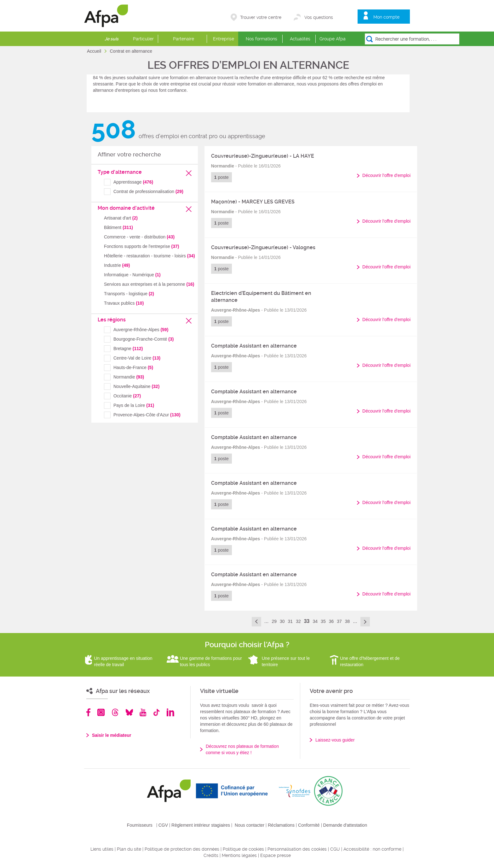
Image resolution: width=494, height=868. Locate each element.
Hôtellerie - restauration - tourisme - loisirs (149, 256)
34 (315, 621)
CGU (335, 849)
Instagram (101, 712)
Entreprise (224, 39)
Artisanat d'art (121, 218)
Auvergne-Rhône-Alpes (141, 330)
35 (323, 621)
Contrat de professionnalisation (148, 191)
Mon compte (386, 17)
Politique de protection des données (182, 849)
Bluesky (129, 712)
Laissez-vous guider (335, 740)
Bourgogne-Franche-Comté (144, 339)
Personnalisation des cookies (297, 849)
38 (348, 621)
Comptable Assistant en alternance (254, 346)
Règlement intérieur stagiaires (201, 825)
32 (298, 621)
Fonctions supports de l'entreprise (141, 246)
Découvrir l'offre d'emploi (386, 175)
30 (282, 621)
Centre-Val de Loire (137, 358)
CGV (163, 825)
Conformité (309, 825)
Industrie (117, 265)
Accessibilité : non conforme (372, 849)
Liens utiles (102, 849)
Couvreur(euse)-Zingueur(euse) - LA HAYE (263, 156)
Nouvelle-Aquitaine (136, 386)
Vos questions (319, 17)
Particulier (143, 39)
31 (290, 621)
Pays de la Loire (134, 405)
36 (331, 621)
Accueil (95, 51)
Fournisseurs (140, 825)
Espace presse (276, 855)
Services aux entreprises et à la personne (149, 284)
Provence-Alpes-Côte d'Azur (147, 415)
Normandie (129, 377)
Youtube (143, 712)
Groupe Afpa (333, 39)
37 (339, 621)
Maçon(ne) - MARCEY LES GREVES (253, 202)
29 (274, 621)
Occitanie (127, 396)
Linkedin (170, 712)
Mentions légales (239, 855)
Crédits (211, 855)
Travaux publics (124, 303)
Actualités (300, 39)
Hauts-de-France (133, 367)
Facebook (89, 712)
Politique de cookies (243, 849)
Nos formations (261, 39)
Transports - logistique (129, 294)
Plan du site (129, 849)
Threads (115, 712)
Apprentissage (133, 182)
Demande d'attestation (345, 825)
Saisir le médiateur (112, 735)
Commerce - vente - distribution (139, 237)
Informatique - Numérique (132, 275)
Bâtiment (118, 227)
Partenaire (184, 39)
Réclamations (281, 825)
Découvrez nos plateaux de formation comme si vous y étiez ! (242, 749)
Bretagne (128, 349)
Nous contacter (250, 825)
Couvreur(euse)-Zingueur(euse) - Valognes (263, 247)
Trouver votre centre (261, 17)
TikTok (156, 712)
